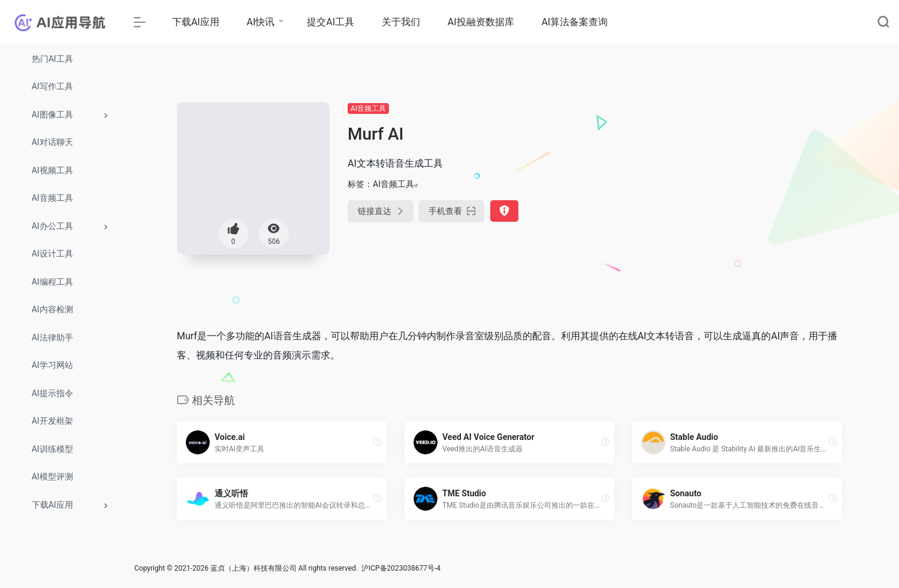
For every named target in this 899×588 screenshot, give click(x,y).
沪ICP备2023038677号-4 (401, 568)
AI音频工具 (368, 108)
